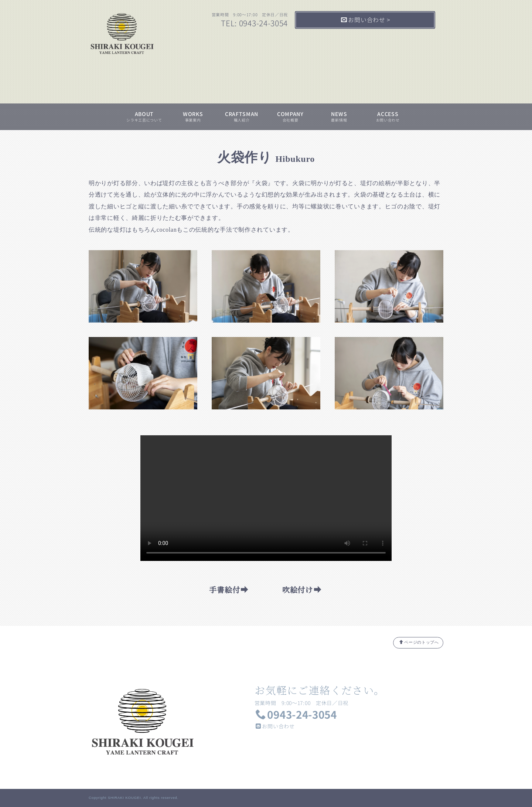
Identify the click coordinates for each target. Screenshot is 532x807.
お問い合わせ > (366, 20)
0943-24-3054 (296, 715)
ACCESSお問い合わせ (388, 117)
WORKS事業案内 (193, 117)
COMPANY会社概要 (290, 117)
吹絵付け (302, 590)
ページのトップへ (419, 642)
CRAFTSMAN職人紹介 (242, 117)
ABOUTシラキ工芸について (144, 117)
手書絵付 (229, 590)
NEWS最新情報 (339, 117)
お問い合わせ (275, 726)
